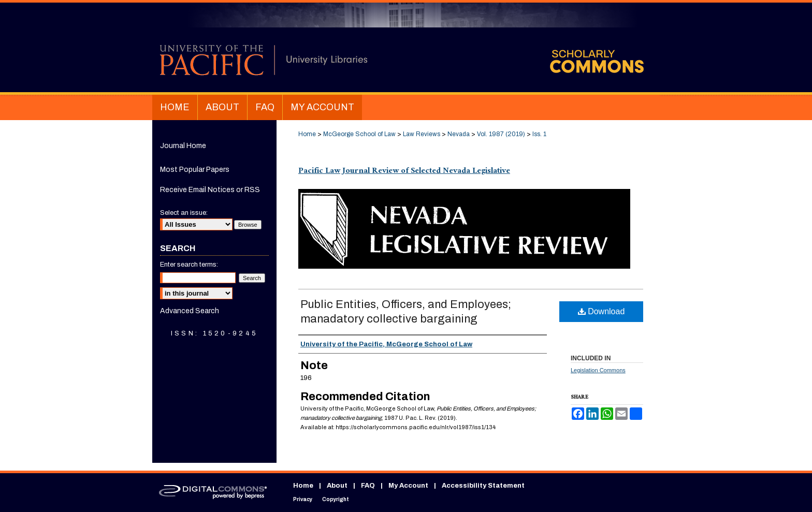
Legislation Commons (598, 370)
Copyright (336, 499)
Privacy (303, 499)
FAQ (368, 486)
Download (601, 311)
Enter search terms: (189, 265)
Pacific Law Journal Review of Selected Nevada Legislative (404, 172)
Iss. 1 (539, 134)
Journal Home (183, 146)
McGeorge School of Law (359, 134)
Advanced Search (190, 311)
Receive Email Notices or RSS (210, 190)
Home (307, 134)
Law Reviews (422, 134)
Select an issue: (184, 213)
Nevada (459, 134)
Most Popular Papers (195, 170)
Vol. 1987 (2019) (501, 134)
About (337, 486)
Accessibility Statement (483, 486)
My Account (408, 486)
